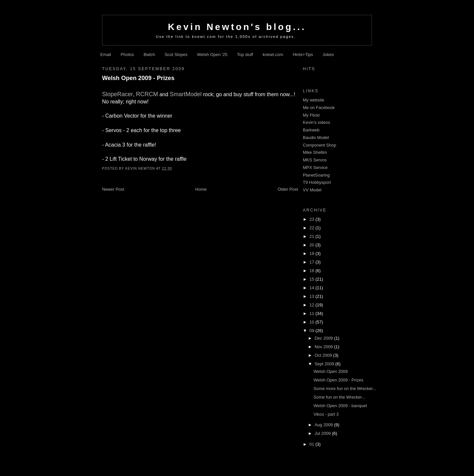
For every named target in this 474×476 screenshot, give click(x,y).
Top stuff (245, 55)
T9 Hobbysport (317, 182)
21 (312, 236)
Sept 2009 (325, 364)
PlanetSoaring (316, 175)
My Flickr (311, 115)
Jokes (328, 55)
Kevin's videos (316, 122)
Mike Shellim (315, 152)
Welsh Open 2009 (330, 371)
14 (312, 288)
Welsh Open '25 (212, 55)
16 (312, 271)
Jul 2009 (323, 433)
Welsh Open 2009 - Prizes (138, 78)
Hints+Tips (303, 55)
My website (314, 100)
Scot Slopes (176, 55)
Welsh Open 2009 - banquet (340, 406)
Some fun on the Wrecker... (339, 397)
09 (312, 331)
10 (312, 322)
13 (312, 296)
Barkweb (311, 130)
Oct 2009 (324, 355)
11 (312, 313)
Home (201, 189)
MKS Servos (315, 160)
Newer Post (113, 189)
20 (312, 245)
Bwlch (149, 55)
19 (312, 253)
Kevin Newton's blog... (237, 27)
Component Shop (319, 145)
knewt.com (273, 55)
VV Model (312, 190)
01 (312, 444)
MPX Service (315, 168)
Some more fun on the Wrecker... (345, 389)
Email (106, 55)
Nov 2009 (324, 347)
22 (312, 228)
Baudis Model (316, 138)
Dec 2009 (324, 338)
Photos (127, 55)
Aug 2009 (324, 425)
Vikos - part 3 (326, 414)
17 (312, 262)
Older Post (288, 189)
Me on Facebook (319, 108)
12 (312, 305)
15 (312, 279)
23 (312, 219)
